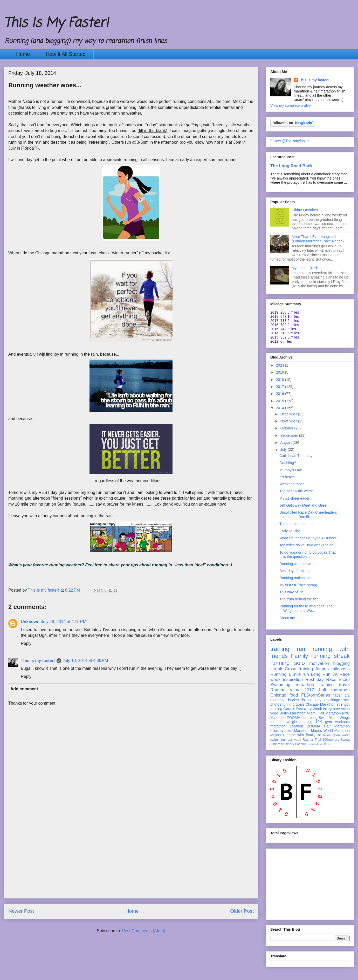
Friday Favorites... (306, 210)
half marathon (334, 690)
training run (288, 649)
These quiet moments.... (299, 524)
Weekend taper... (293, 484)
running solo (288, 663)
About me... (289, 618)
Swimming (280, 685)
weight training (300, 722)
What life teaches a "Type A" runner (308, 538)
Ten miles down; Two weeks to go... (308, 545)
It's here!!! (287, 477)
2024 (281, 365)
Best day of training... (297, 571)
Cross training (299, 669)
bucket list (297, 700)
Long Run (321, 674)
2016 (281, 394)
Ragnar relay (285, 690)
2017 (281, 387)
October (287, 428)
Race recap (338, 680)
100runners (331, 740)
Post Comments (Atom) (144, 931)
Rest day (315, 680)
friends (322, 669)
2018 (281, 380)
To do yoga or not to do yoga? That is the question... (308, 555)
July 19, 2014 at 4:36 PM (85, 661)
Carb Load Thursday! (296, 456)
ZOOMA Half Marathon (328, 726)
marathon (278, 726)
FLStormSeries (316, 695)
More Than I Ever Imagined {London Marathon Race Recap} (318, 239)
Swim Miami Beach (320, 744)
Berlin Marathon (292, 713)
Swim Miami (328, 718)
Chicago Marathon (321, 704)
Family (300, 656)
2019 (281, 372)
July (284, 449)
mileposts (340, 669)
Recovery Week (309, 709)
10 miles (324, 735)
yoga (274, 713)
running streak (331, 656)
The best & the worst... (298, 491)
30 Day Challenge (324, 700)
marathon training (315, 685)
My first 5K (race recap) (298, 585)
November (289, 421)
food (294, 695)
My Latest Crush (305, 268)
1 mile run (299, 674)
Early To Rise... (292, 531)
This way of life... (293, 592)
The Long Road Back (291, 166)
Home (23, 54)
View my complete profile (290, 105)
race (281, 744)
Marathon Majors (308, 731)
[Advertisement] (131, 862)
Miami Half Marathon (324, 713)
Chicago (278, 695)
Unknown (30, 622)
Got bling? (288, 463)
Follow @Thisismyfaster (290, 141)
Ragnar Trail (312, 740)
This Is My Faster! (56, 23)
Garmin (289, 709)
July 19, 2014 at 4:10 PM (64, 622)
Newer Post (21, 911)
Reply (26, 643)
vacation (296, 726)
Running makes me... (297, 578)
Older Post (242, 911)
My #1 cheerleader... (296, 498)
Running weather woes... (299, 564)
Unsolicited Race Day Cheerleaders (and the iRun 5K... (308, 515)
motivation (319, 663)
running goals (294, 704)
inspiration (293, 680)
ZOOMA (294, 718)
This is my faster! (38, 661)
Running (278, 674)
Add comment (24, 689)
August (286, 442)
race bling (309, 718)
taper (338, 695)
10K (319, 722)
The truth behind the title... (301, 599)
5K (335, 674)
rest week (294, 740)
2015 (281, 401)
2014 (281, 408)
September (290, 435)
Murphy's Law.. (291, 470)
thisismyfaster (281, 731)
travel (344, 685)
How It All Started (66, 54)
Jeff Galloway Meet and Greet (303, 505)
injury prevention (336, 709)
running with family (299, 735)
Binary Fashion (296, 744)
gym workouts (337, 722)
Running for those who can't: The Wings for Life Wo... (306, 608)
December (289, 414)
